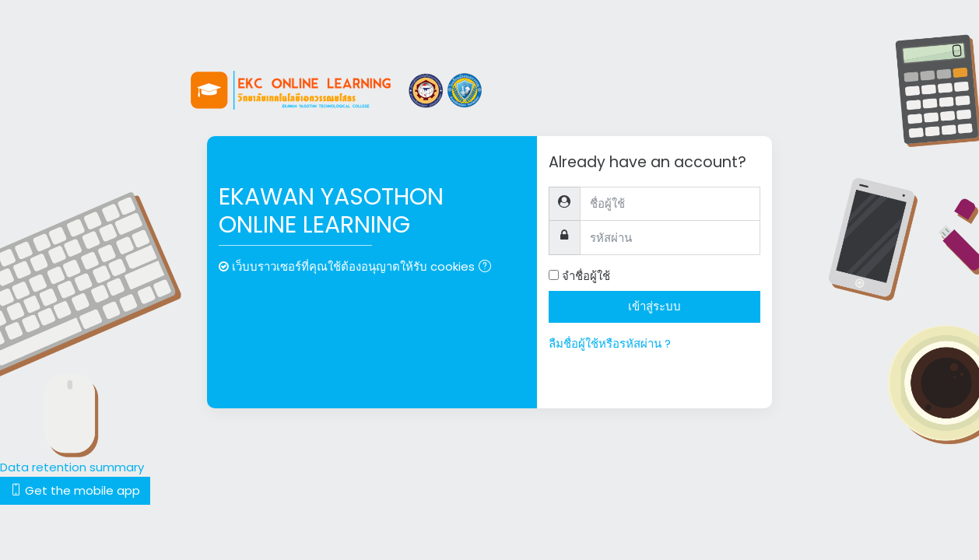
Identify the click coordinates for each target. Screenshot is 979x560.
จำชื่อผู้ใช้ (586, 276)
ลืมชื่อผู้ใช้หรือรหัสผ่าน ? (610, 343)
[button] (488, 268)
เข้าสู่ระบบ (654, 306)
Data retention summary (72, 467)
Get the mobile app (75, 490)
